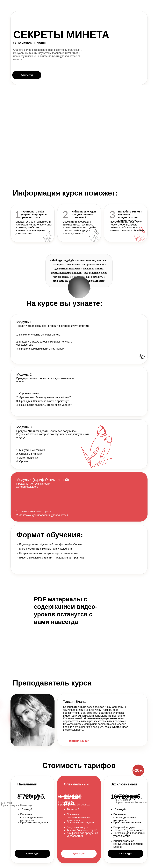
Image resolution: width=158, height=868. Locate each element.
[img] (65, 741)
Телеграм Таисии (78, 741)
